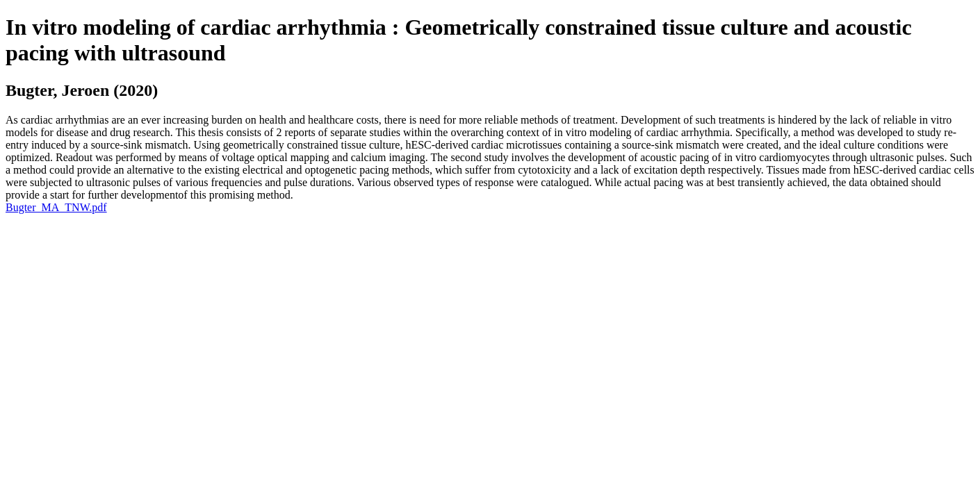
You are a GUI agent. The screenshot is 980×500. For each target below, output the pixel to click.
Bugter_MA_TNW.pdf (56, 207)
